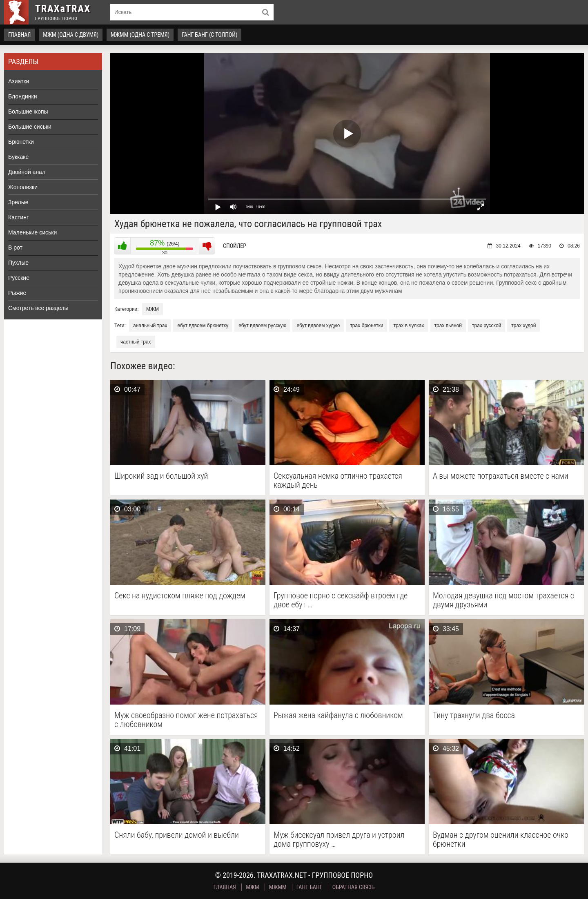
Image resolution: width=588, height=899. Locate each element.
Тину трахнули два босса (474, 715)
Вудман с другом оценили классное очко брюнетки (501, 839)
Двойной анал (27, 172)
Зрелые (18, 202)
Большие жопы (28, 112)
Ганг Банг (310, 887)
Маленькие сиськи (32, 232)
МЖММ (278, 887)
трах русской (487, 326)
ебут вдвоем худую (318, 326)
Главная (19, 35)
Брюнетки (21, 142)
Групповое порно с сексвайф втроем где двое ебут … (341, 600)
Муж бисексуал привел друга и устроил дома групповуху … (339, 839)
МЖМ (153, 309)
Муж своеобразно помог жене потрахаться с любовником (186, 720)
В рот (15, 248)
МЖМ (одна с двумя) (71, 35)
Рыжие (17, 293)
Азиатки (19, 81)
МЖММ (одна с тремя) (140, 35)
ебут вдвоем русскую (262, 326)
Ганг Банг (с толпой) (209, 35)
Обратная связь (354, 887)
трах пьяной (448, 326)
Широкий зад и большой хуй (161, 476)
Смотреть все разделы (38, 308)
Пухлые (18, 263)
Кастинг (18, 217)
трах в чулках (409, 326)
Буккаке (18, 157)
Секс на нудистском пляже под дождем (180, 596)
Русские (19, 278)
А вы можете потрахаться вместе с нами (501, 476)
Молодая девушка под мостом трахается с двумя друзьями (503, 600)
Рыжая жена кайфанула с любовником (338, 715)
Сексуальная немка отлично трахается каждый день (338, 480)
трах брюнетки (366, 326)
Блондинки (23, 96)
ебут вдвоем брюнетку (203, 326)
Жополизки (23, 187)
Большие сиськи (30, 127)
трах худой (523, 326)
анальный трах (150, 326)
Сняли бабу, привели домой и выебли (177, 835)
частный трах (136, 342)
